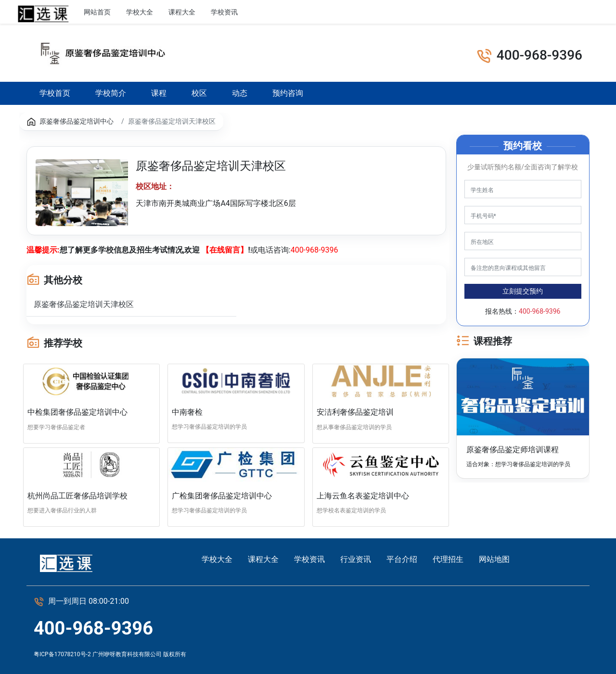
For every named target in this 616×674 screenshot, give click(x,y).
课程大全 (182, 12)
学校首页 (55, 93)
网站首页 (97, 12)
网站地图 (494, 559)
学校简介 (111, 93)
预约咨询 (288, 93)
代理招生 (448, 559)
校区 (199, 93)
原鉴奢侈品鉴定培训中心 (77, 121)
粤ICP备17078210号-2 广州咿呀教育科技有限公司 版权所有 (110, 654)
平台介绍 (402, 559)
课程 (159, 93)
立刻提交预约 (523, 291)
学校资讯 (224, 12)
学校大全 (140, 12)
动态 (240, 93)
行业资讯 (267, 12)
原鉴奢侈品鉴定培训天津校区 (84, 304)
